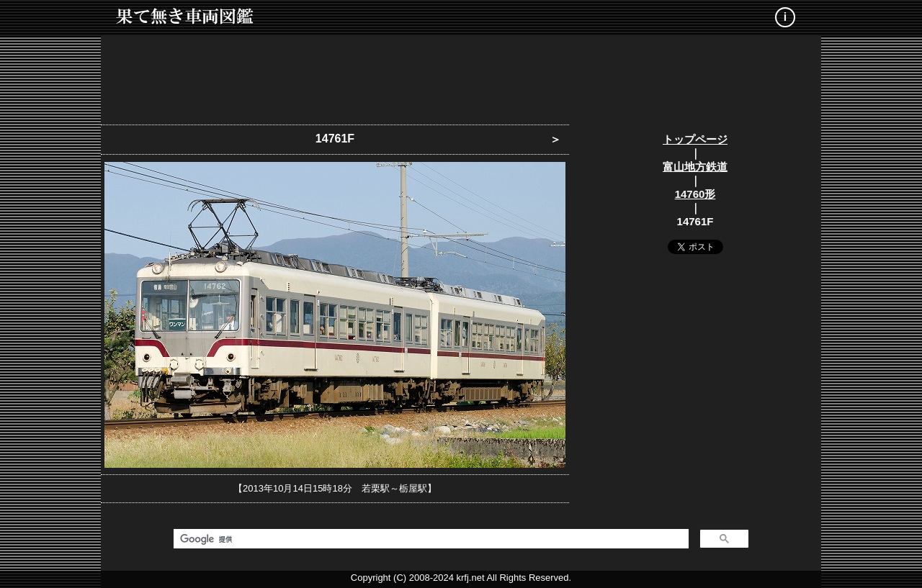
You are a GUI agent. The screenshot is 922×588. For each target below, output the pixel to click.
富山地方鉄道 (695, 167)
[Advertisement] (461, 76)
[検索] (430, 539)
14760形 (695, 194)
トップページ (695, 139)
